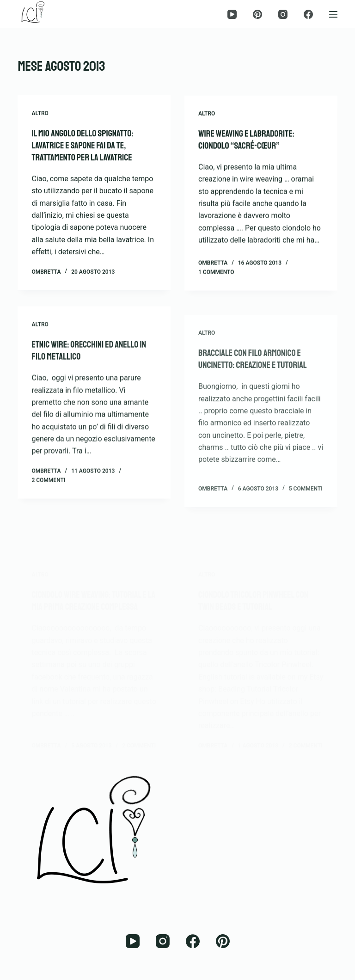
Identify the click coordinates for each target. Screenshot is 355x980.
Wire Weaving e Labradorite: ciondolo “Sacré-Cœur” (246, 142)
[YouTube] (232, 14)
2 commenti (48, 495)
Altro (40, 114)
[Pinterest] (257, 14)
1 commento (216, 274)
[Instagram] (283, 14)
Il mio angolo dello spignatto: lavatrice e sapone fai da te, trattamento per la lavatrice (82, 146)
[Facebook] (308, 14)
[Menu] (333, 14)
